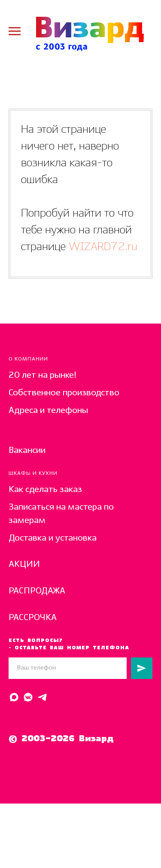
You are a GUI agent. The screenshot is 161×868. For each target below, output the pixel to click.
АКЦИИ (24, 564)
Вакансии (27, 451)
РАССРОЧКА (33, 618)
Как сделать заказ (45, 490)
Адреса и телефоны (48, 411)
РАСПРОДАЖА (37, 591)
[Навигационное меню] (15, 31)
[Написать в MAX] (14, 697)
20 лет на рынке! (43, 375)
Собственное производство (64, 393)
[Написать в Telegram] (42, 697)
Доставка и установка (53, 538)
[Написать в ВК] (28, 697)
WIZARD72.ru (102, 247)
